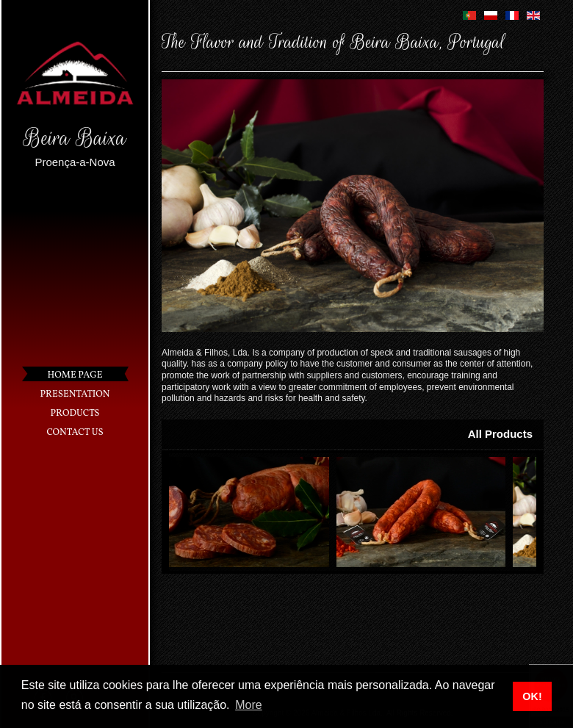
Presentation (75, 394)
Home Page (75, 375)
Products (75, 414)
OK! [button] (532, 696)
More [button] (248, 705)
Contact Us (75, 433)
